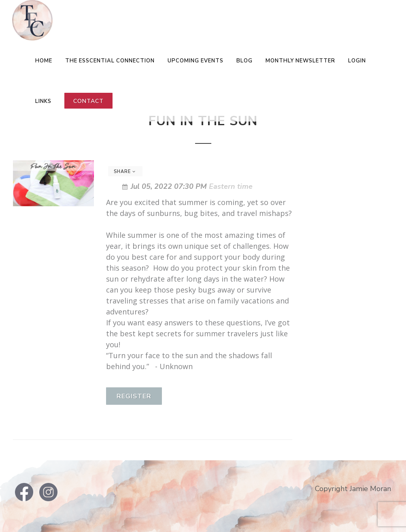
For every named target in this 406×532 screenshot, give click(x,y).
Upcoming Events (196, 61)
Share (125, 172)
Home (44, 61)
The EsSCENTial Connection (110, 61)
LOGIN (357, 61)
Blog (244, 61)
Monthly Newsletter (300, 61)
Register (134, 396)
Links (43, 101)
